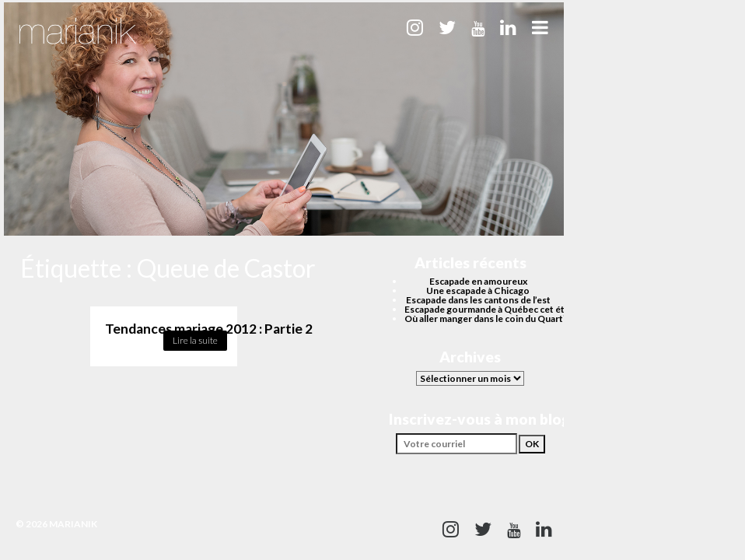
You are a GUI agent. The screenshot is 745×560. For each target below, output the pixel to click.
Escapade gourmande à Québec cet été (487, 309)
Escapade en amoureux (478, 281)
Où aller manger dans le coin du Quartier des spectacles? (524, 318)
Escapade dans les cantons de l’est (478, 300)
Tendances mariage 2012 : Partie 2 (209, 329)
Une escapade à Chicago (478, 290)
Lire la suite (195, 340)
